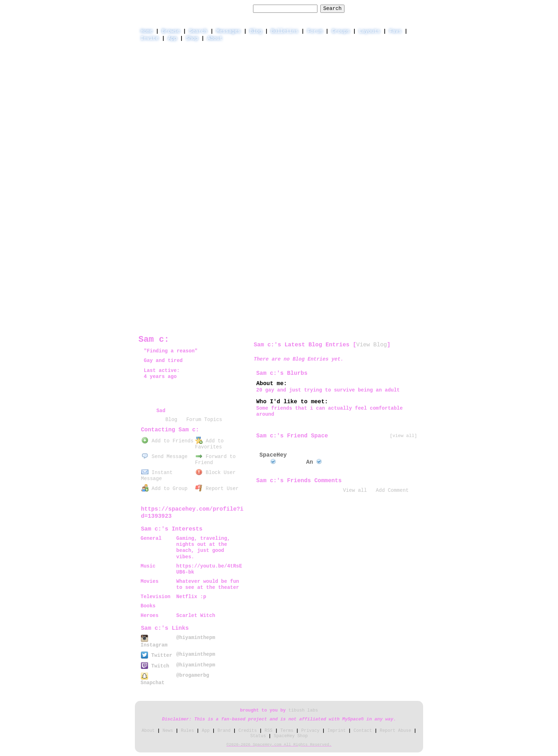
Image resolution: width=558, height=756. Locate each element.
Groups (341, 31)
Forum (315, 31)
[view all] (403, 436)
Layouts (370, 31)
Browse (171, 31)
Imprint (336, 731)
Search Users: (230, 9)
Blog (256, 31)
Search (332, 9)
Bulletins (285, 31)
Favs (395, 31)
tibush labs (303, 710)
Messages (228, 31)
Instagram (154, 642)
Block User (215, 473)
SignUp (410, 8)
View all (355, 490)
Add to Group (164, 489)
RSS (269, 731)
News (168, 731)
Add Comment (392, 490)
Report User (217, 489)
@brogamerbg (193, 675)
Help (361, 8)
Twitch (155, 666)
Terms (287, 731)
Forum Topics (204, 420)
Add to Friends (167, 441)
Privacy (310, 731)
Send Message (164, 457)
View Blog (372, 345)
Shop (192, 38)
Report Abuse (395, 731)
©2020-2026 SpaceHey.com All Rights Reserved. (279, 745)
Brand (224, 731)
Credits (248, 731)
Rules (187, 731)
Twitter (157, 655)
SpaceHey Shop (291, 736)
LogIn (384, 8)
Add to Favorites (209, 444)
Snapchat (152, 680)
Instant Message (157, 476)
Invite (150, 38)
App (172, 38)
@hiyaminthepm (196, 638)
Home (147, 31)
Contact (363, 731)
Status (258, 736)
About (215, 38)
